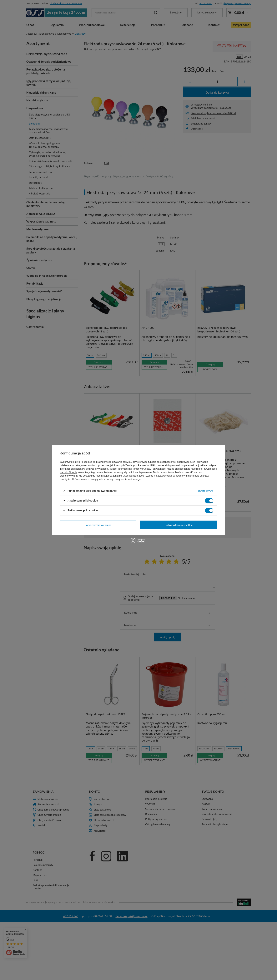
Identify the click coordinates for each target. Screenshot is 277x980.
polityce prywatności (97, 469)
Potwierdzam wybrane (98, 525)
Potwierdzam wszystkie (179, 525)
